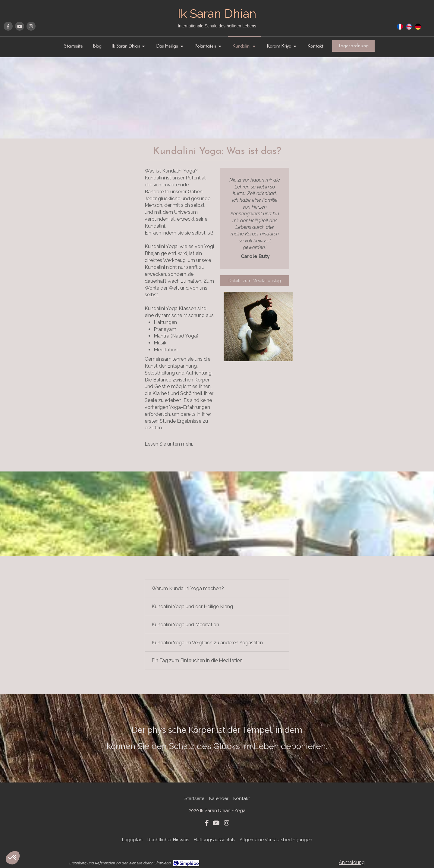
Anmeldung (352, 862)
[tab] (217, 589)
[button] (13, 858)
